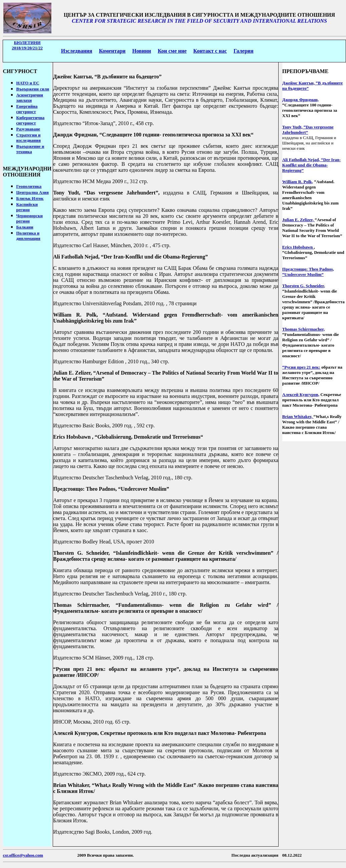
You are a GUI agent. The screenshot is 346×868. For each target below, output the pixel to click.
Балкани (25, 227)
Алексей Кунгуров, (301, 394)
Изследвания (77, 51)
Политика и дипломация (28, 236)
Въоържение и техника (30, 149)
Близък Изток (30, 198)
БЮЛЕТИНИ (27, 43)
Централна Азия (33, 192)
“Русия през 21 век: (301, 367)
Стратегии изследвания (29, 138)
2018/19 (24, 48)
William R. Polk (75, 315)
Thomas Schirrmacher (81, 605)
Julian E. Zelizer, (298, 220)
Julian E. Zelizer (72, 373)
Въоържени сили (33, 89)
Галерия (244, 51)
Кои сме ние (172, 51)
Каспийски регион (27, 207)
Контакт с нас (210, 51)
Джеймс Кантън (72, 77)
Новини (141, 51)
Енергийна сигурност (27, 109)
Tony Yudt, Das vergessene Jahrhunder (106, 193)
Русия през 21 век (80, 669)
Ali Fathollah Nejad (76, 257)
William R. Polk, (298, 182)
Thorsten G (68, 553)
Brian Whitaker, (298, 416)
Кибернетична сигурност (31, 120)
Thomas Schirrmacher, (303, 329)
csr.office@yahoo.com (23, 855)
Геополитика (29, 186)
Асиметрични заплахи (30, 98)
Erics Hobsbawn (72, 437)
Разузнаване (28, 129)
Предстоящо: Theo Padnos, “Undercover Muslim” (308, 272)
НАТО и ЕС (28, 83)
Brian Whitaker (71, 785)
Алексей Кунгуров (75, 733)
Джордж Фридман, (300, 100)
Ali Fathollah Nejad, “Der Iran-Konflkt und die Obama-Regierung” (312, 165)
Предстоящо (68, 489)
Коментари (112, 51)
